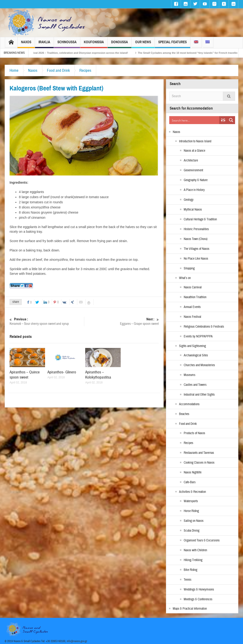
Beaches (184, 414)
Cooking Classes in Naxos (199, 463)
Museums (190, 375)
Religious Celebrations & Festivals (204, 327)
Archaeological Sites (196, 355)
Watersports (191, 501)
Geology (189, 200)
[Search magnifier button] (231, 120)
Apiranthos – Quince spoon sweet (25, 375)
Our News (143, 44)
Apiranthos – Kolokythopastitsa (98, 375)
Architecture (191, 161)
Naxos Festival (192, 317)
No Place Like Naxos (196, 259)
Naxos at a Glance (194, 151)
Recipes (85, 70)
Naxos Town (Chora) (196, 239)
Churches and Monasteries (199, 365)
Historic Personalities (196, 229)
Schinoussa (67, 44)
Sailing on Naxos (194, 521)
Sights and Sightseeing (192, 346)
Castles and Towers (195, 385)
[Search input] (194, 120)
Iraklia (44, 44)
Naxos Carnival (193, 287)
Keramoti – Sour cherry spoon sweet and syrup (47, 321)
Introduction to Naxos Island (195, 141)
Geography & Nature (196, 180)
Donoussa (120, 44)
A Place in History (194, 190)
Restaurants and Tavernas (199, 453)
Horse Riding (191, 511)
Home (14, 70)
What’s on (185, 278)
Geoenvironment (193, 170)
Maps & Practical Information (190, 609)
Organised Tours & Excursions (202, 540)
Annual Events (192, 307)
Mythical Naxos (193, 210)
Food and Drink (58, 70)
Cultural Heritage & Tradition (200, 219)
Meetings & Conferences (198, 599)
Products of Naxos (194, 433)
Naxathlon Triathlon (195, 297)
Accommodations (189, 404)
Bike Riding (190, 570)
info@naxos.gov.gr (77, 641)
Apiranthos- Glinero (62, 372)
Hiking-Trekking (193, 560)
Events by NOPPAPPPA (198, 336)
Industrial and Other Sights (199, 395)
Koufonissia (94, 44)
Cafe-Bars (190, 482)
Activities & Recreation (192, 492)
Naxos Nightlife (193, 472)
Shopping (189, 268)
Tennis (188, 580)
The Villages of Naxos (197, 249)
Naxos (26, 44)
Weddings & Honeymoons (199, 590)
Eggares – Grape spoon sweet (121, 321)
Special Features (173, 44)
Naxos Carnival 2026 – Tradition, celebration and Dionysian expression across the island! (79, 53)
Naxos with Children (195, 550)
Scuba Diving (192, 531)
